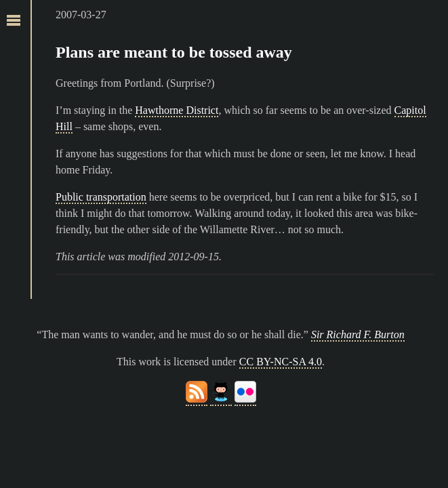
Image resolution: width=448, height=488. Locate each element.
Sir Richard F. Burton (358, 334)
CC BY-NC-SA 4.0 (281, 362)
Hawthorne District (177, 110)
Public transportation (101, 197)
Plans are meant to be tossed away (174, 52)
